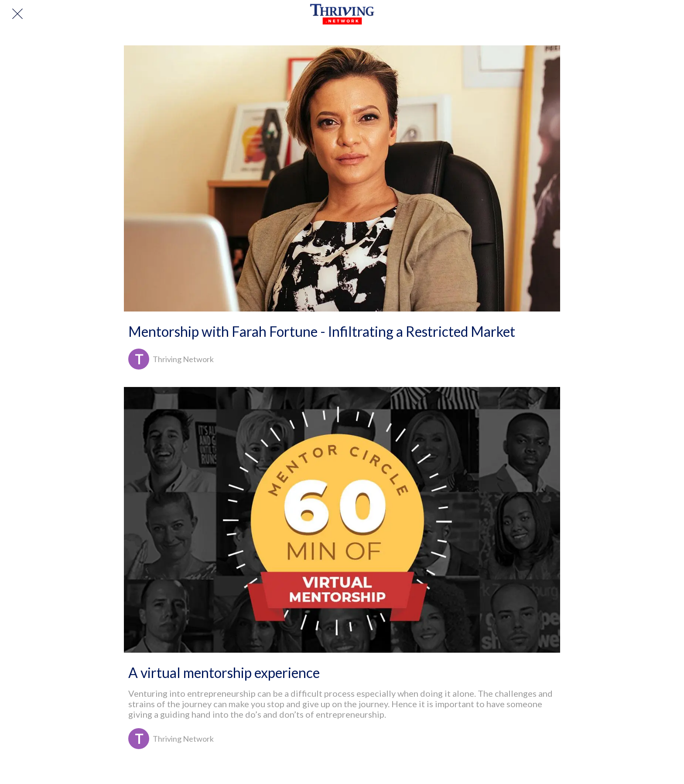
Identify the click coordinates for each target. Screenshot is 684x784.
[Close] (17, 14)
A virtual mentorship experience (224, 673)
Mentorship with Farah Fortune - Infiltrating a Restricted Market (322, 331)
